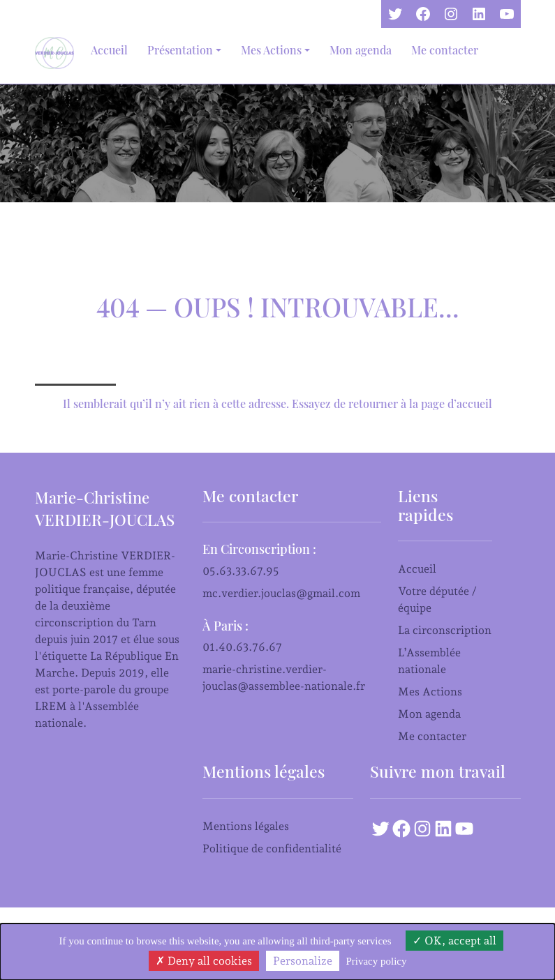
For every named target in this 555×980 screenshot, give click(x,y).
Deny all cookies (204, 961)
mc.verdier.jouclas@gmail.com (281, 593)
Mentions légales (246, 826)
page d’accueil (457, 404)
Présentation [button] (180, 50)
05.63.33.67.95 (241, 571)
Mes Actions (430, 692)
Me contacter (445, 50)
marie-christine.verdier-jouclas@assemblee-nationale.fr (284, 678)
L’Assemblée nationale (429, 661)
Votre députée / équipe (437, 600)
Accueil (109, 50)
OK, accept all (454, 941)
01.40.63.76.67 (242, 647)
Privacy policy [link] (376, 961)
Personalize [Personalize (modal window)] (303, 961)
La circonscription (445, 630)
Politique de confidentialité (272, 849)
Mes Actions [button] (271, 50)
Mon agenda (361, 50)
